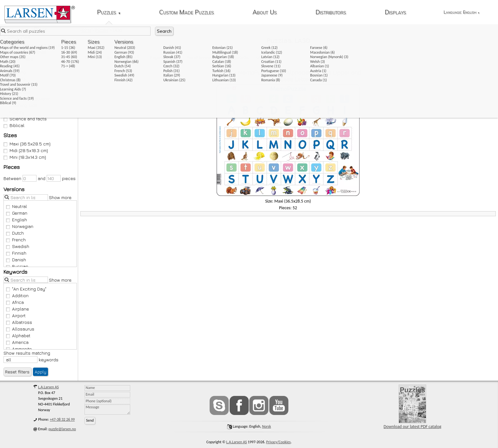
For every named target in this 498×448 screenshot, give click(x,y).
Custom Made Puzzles (187, 13)
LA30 (261, 57)
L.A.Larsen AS (48, 387)
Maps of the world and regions (38, 45)
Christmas (17, 92)
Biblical (14, 125)
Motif (12, 85)
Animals (15, 79)
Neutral (17, 206)
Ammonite (19, 349)
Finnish (16, 253)
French (16, 240)
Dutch (15, 233)
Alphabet (18, 335)
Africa (15, 302)
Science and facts (25, 119)
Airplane (18, 309)
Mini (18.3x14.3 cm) (25, 157)
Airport (16, 315)
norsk (266, 426)
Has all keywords (201, 57)
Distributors (331, 13)
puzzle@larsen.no (62, 429)
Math (12, 65)
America (17, 342)
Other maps (19, 59)
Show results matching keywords (31, 357)
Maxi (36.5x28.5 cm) (27, 144)
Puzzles (109, 13)
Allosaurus (20, 329)
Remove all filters (121, 57)
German (17, 213)
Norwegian (20, 226)
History (14, 112)
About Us (265, 13)
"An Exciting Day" (26, 289)
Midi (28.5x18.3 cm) (26, 150)
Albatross (19, 322)
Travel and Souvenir (27, 99)
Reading (15, 72)
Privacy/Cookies (278, 442)
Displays (395, 13)
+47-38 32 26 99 (62, 419)
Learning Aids (20, 105)
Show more (60, 197)
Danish (16, 260)
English (17, 220)
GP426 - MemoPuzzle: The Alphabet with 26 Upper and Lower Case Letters (288, 76)
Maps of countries (25, 52)
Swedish (18, 246)
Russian (17, 266)
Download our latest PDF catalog (413, 407)
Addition (17, 295)
